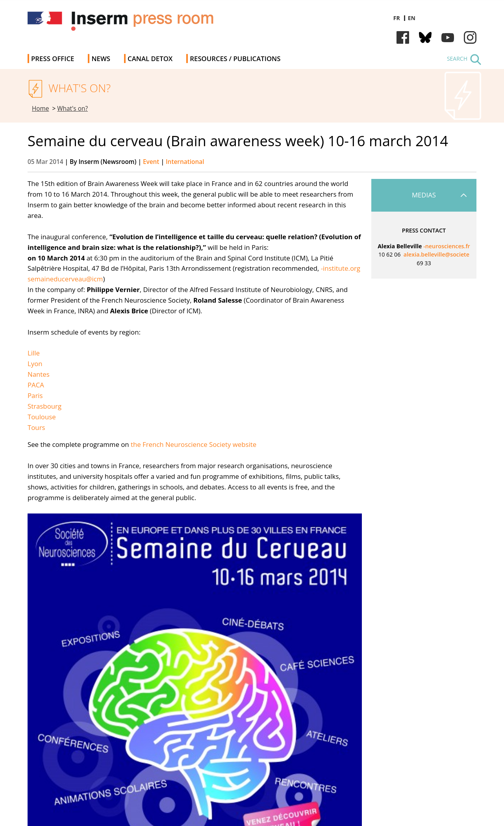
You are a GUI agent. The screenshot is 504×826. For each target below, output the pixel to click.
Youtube (448, 37)
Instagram (470, 37)
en (412, 18)
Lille (34, 353)
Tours (36, 427)
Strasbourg (44, 406)
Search (457, 59)
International (185, 162)
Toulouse (42, 417)
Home (41, 109)
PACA (36, 385)
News (101, 59)
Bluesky (425, 37)
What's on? (72, 109)
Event (151, 162)
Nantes (39, 374)
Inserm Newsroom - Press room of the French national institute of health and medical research (139, 23)
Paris (35, 395)
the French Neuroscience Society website (194, 444)
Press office (53, 59)
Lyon (35, 364)
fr (397, 18)
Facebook (403, 37)
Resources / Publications (235, 59)
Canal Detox (150, 59)
